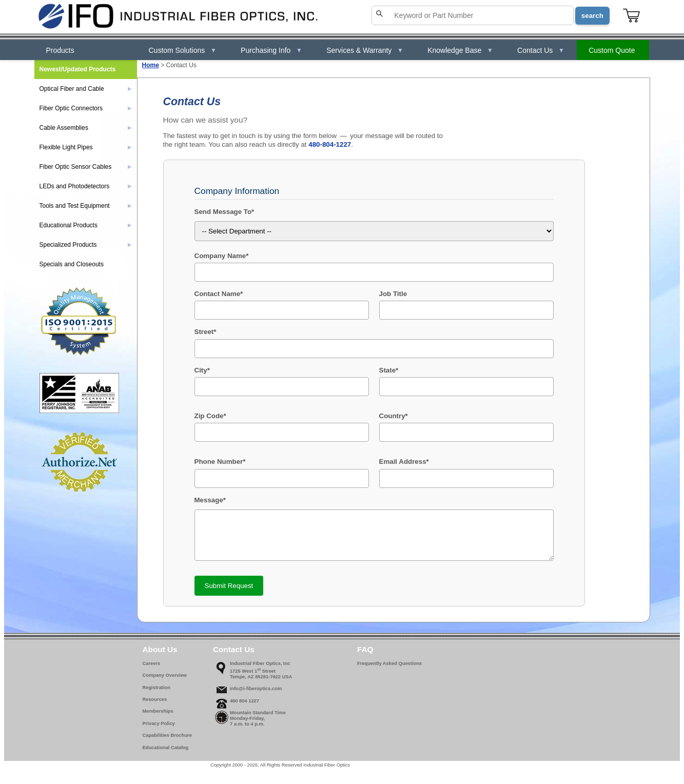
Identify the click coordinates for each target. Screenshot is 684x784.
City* (202, 370)
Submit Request (229, 592)
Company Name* (222, 256)
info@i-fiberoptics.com (256, 695)
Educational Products (86, 225)
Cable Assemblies (86, 128)
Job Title (393, 294)
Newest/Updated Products (78, 69)
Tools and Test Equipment (86, 206)
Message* (210, 500)
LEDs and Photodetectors (86, 186)
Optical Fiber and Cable (86, 89)
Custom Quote (612, 50)
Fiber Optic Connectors (86, 108)
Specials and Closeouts (72, 264)
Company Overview (165, 681)
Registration (157, 694)
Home (151, 65)
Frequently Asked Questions (389, 670)
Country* (394, 416)
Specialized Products (86, 245)
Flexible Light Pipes (86, 147)
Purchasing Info (271, 50)
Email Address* (404, 462)
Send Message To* (224, 212)
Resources (155, 705)
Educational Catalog (166, 754)
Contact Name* (219, 294)
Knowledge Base (460, 50)
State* (389, 370)
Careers (152, 670)
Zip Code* (210, 416)
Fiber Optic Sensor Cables (86, 167)
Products (60, 50)
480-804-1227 (330, 144)
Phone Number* (220, 462)
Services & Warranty (365, 50)
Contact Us (541, 50)
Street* (206, 332)
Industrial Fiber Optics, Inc (260, 670)
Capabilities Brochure (167, 741)
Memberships (158, 717)
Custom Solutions (183, 50)
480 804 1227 (245, 707)
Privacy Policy (159, 730)
